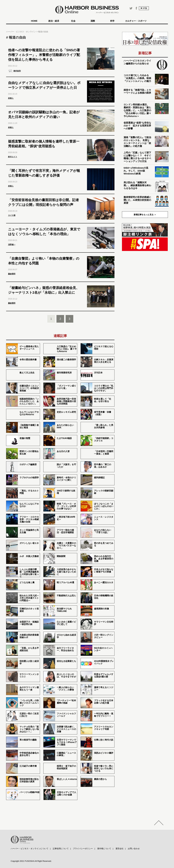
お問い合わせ (134, 849)
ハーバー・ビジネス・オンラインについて (30, 849)
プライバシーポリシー (83, 849)
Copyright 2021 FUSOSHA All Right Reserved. (31, 861)
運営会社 (120, 849)
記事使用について (61, 849)
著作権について (104, 849)
